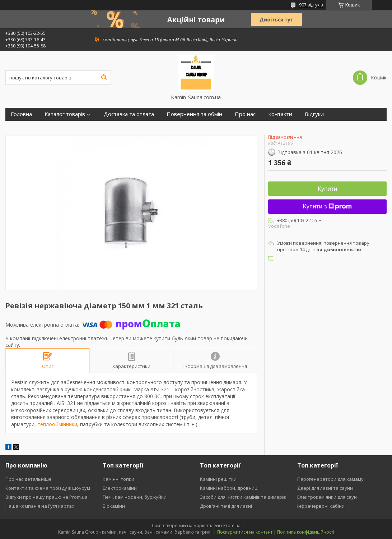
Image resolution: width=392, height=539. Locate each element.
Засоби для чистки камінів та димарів (243, 497)
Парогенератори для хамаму (330, 479)
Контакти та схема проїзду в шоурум (48, 488)
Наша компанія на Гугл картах (40, 506)
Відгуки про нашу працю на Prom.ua (46, 497)
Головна (21, 114)
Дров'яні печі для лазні (226, 506)
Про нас (245, 114)
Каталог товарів (65, 114)
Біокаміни (114, 506)
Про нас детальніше (29, 479)
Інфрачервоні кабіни (321, 506)
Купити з (328, 206)
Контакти (280, 114)
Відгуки (314, 114)
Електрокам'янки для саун (327, 497)
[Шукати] (104, 78)
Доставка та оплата (129, 114)
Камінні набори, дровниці (229, 488)
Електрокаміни (120, 488)
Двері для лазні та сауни (325, 488)
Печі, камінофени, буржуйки (135, 497)
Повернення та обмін (194, 114)
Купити (327, 189)
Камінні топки (118, 479)
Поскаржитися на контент (245, 532)
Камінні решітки (218, 479)
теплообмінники (57, 424)
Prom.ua (232, 526)
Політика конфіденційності (306, 532)
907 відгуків (311, 5)
